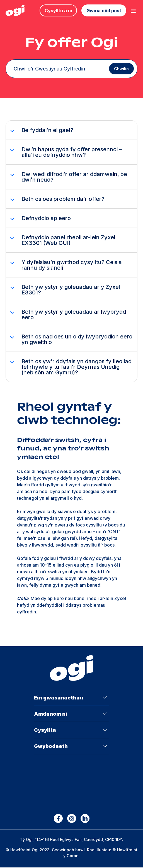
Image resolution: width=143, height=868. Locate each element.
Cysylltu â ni (58, 11)
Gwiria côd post (104, 11)
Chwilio (120, 69)
